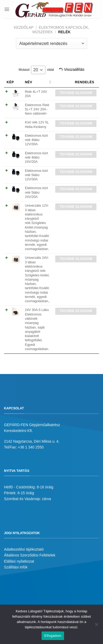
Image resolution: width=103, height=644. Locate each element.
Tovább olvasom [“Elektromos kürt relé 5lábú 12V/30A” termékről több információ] (76, 172)
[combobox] (38, 70)
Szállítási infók (16, 567)
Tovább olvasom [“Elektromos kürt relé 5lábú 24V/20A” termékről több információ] (76, 189)
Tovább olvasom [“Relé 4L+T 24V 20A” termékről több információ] (76, 93)
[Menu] (7, 9)
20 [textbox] (36, 70)
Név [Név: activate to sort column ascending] (29, 82)
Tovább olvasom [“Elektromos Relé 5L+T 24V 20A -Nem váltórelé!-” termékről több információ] (76, 106)
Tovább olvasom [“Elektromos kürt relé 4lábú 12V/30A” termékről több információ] (76, 137)
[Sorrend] (51, 43)
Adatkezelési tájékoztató (24, 549)
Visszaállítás (74, 69)
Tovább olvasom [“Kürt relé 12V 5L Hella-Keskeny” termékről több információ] (76, 123)
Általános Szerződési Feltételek (30, 555)
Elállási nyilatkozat (19, 561)
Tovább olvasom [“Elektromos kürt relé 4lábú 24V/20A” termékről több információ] (76, 154)
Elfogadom (53, 636)
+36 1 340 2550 (31, 447)
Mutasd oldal (36, 70)
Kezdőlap (24, 27)
